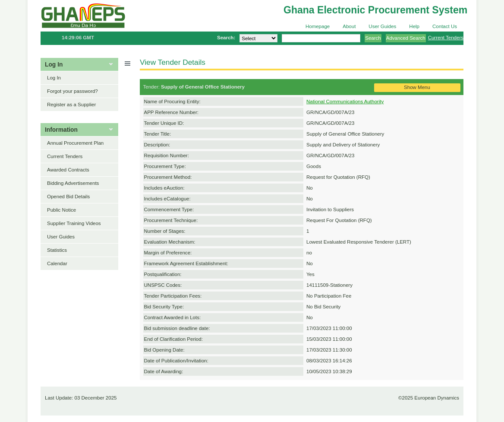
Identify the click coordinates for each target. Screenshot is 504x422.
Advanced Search (406, 38)
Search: (226, 38)
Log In (54, 78)
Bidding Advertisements (73, 183)
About (349, 26)
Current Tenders (446, 38)
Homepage (318, 26)
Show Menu (417, 87)
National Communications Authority (345, 102)
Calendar (57, 263)
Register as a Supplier (71, 105)
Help (414, 26)
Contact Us (445, 26)
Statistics (57, 250)
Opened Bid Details (68, 197)
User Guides (382, 26)
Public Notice (61, 210)
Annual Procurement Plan (75, 143)
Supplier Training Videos (74, 223)
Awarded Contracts (68, 170)
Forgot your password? (72, 91)
